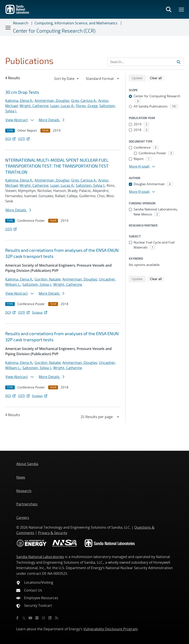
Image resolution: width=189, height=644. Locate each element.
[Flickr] (37, 618)
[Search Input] (146, 62)
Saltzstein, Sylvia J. (90, 185)
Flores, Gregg (87, 106)
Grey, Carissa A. (84, 101)
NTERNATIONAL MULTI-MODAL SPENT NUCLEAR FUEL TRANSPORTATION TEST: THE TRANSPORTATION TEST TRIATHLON (57, 166)
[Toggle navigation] (8, 27)
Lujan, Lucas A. (62, 106)
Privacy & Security (53, 533)
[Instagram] (43, 618)
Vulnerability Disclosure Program (111, 629)
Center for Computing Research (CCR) (54, 31)
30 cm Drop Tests (22, 92)
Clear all (157, 78)
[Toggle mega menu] (182, 9)
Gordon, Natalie (48, 279)
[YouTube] (30, 618)
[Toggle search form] (169, 9)
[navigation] (67, 79)
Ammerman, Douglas (52, 101)
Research (21, 23)
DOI (11, 139)
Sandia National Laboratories (40, 557)
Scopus (40, 312)
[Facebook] (17, 618)
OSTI (24, 139)
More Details (51, 120)
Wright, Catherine (34, 106)
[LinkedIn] (50, 618)
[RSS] (56, 618)
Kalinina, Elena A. (19, 101)
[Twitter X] (24, 618)
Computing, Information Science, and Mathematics (76, 23)
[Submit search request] (179, 62)
